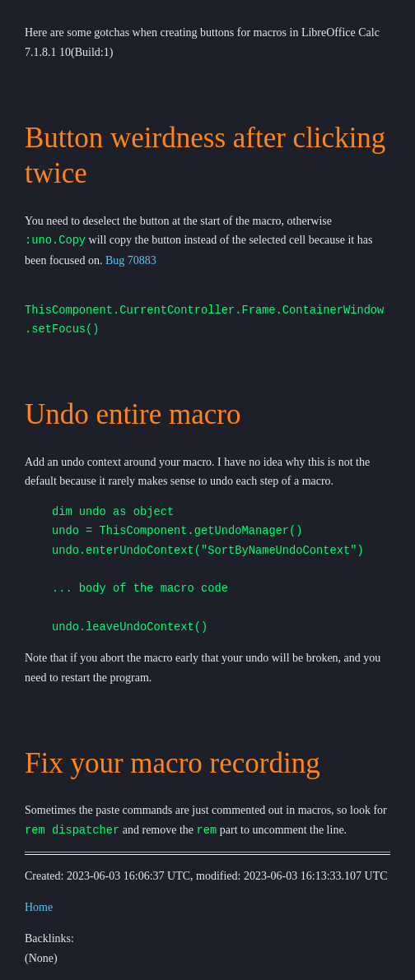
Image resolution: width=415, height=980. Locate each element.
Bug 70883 (131, 260)
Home (39, 908)
